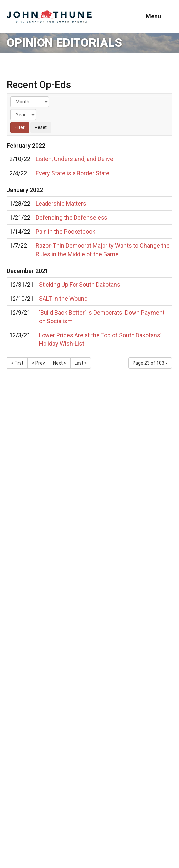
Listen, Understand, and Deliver (75, 159)
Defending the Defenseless (72, 218)
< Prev (38, 363)
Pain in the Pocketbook (65, 231)
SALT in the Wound (63, 299)
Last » (81, 363)
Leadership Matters (61, 203)
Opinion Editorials (64, 43)
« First (17, 363)
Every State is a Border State (73, 173)
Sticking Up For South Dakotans (80, 284)
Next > (60, 363)
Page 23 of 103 (150, 363)
